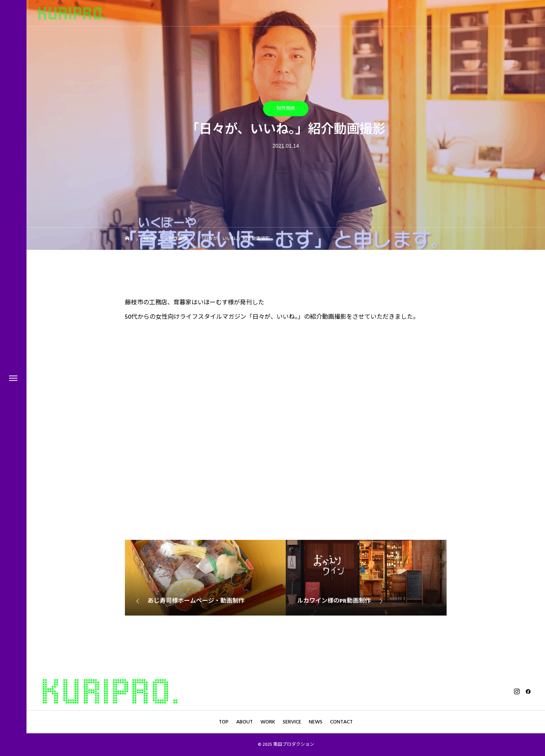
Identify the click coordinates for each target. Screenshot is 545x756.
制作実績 (286, 108)
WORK (268, 722)
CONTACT (341, 722)
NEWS (316, 722)
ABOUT (244, 722)
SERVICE (292, 722)
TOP (224, 722)
